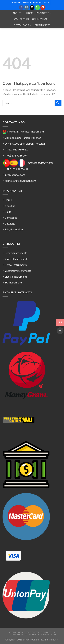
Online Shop (41, 19)
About (18, 13)
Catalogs (10, 223)
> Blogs (7, 212)
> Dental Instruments (15, 265)
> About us (9, 206)
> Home (7, 200)
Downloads (22, 25)
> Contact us (10, 218)
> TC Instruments (12, 282)
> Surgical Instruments (15, 259)
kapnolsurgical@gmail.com (20, 181)
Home (30, 13)
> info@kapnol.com (14, 175)
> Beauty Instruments (15, 253)
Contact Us (22, 19)
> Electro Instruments (15, 276)
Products (44, 13)
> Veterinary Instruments (17, 271)
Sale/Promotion (14, 229)
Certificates (42, 25)
